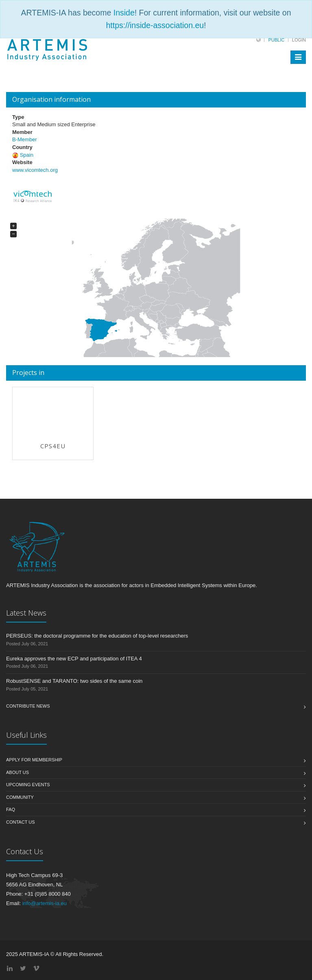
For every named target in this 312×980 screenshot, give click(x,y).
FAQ (11, 809)
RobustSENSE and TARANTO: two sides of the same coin (74, 681)
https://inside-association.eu (155, 25)
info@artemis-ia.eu (45, 903)
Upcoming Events (28, 785)
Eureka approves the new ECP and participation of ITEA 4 (74, 659)
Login (299, 40)
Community (20, 797)
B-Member (25, 139)
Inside (124, 13)
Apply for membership (34, 760)
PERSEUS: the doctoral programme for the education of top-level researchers (97, 636)
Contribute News (28, 706)
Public (276, 40)
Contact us (21, 822)
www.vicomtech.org (35, 170)
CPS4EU (53, 446)
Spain (27, 155)
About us (17, 772)
